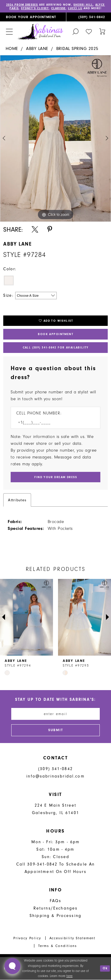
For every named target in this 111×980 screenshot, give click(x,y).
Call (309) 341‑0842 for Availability (55, 348)
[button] (9, 32)
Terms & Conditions (58, 946)
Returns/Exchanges (56, 908)
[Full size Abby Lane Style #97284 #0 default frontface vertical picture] (55, 138)
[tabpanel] (55, 138)
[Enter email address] (56, 714)
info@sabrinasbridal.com (55, 776)
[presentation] (26, 617)
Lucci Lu (75, 8)
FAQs (55, 901)
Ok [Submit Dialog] (105, 969)
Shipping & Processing (55, 916)
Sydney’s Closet (35, 8)
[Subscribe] (56, 731)
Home (12, 49)
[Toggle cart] (102, 31)
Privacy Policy (27, 938)
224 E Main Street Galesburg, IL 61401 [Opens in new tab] (55, 809)
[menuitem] (33, 17)
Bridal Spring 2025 (77, 49)
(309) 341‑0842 (55, 769)
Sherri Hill (83, 5)
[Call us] (89, 17)
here (69, 976)
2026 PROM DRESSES (22, 5)
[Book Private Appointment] (33, 17)
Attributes (17, 500)
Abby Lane (37, 49)
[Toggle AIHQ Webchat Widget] (12, 966)
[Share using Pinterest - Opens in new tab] (50, 229)
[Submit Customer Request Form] (55, 477)
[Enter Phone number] (53, 422)
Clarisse (58, 8)
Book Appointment (56, 334)
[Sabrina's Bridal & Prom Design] (40, 32)
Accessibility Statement (73, 938)
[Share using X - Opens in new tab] (35, 229)
